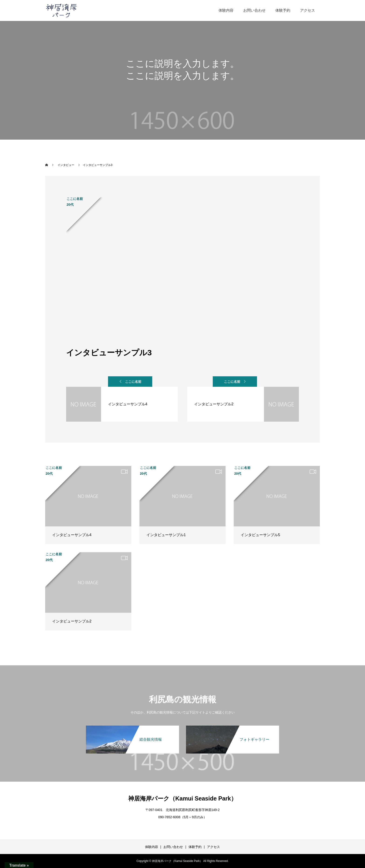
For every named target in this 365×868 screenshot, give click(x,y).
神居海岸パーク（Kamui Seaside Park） (182, 798)
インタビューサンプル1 (166, 535)
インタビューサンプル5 (260, 535)
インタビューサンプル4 (72, 535)
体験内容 (226, 10)
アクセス (308, 10)
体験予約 (283, 10)
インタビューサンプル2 (72, 621)
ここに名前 (133, 382)
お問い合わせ (254, 10)
